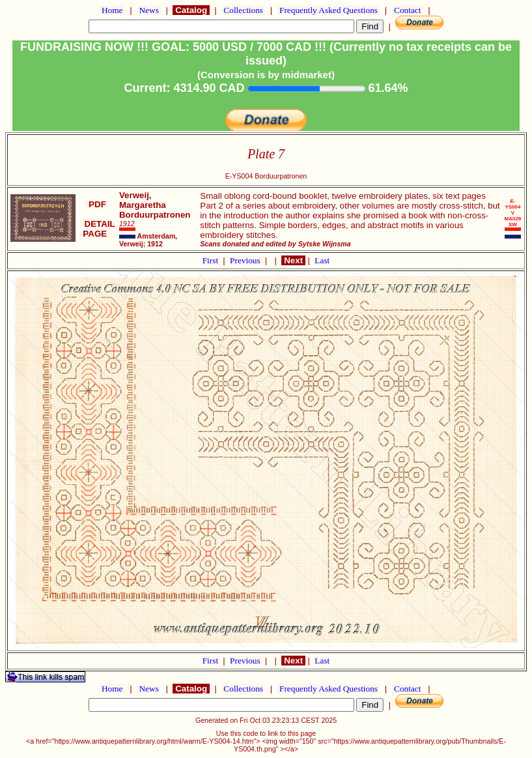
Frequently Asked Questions (329, 10)
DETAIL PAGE (97, 229)
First (212, 260)
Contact (408, 10)
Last (322, 260)
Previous (246, 260)
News (149, 10)
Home (112, 10)
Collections (243, 10)
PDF (97, 204)
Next (293, 260)
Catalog (191, 10)
